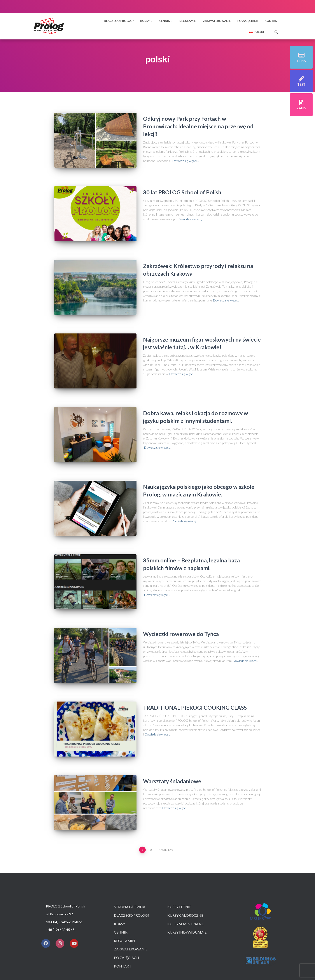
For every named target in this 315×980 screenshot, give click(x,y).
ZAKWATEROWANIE (217, 21)
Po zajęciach (127, 917)
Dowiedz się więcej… (186, 161)
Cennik (121, 891)
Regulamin (124, 900)
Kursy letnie (179, 866)
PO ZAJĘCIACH (248, 21)
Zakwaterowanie (131, 908)
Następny (165, 809)
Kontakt (123, 925)
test (301, 85)
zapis (301, 109)
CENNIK (166, 21)
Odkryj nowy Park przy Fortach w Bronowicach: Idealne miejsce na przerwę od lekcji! (198, 126)
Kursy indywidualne (187, 891)
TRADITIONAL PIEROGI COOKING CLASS (195, 675)
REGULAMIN (188, 21)
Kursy (120, 883)
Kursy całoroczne (185, 875)
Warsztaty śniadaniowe (172, 744)
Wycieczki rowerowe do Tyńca (181, 605)
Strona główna (130, 866)
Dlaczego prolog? (132, 875)
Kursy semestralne (185, 883)
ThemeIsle (174, 963)
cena (301, 62)
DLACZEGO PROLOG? (119, 21)
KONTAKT (272, 21)
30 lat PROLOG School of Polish (182, 188)
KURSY (146, 21)
